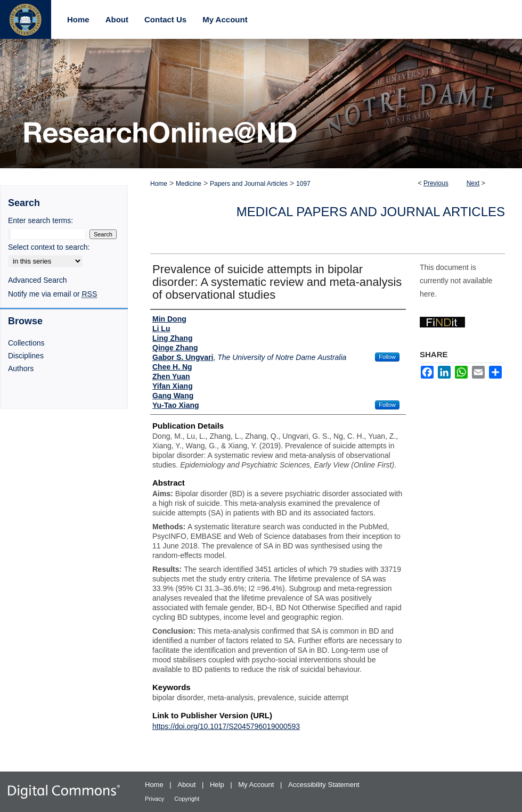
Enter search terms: (40, 220)
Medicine (189, 184)
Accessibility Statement (324, 785)
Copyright (187, 799)
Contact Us (165, 19)
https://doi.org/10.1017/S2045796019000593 (226, 726)
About (187, 785)
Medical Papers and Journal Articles (371, 212)
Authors (21, 368)
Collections (26, 343)
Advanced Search (38, 280)
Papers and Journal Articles (249, 184)
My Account (257, 785)
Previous (436, 183)
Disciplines (26, 356)
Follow (387, 357)
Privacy (155, 799)
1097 (303, 184)
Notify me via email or (52, 294)
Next (473, 183)
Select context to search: (49, 247)
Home (159, 184)
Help (218, 785)
